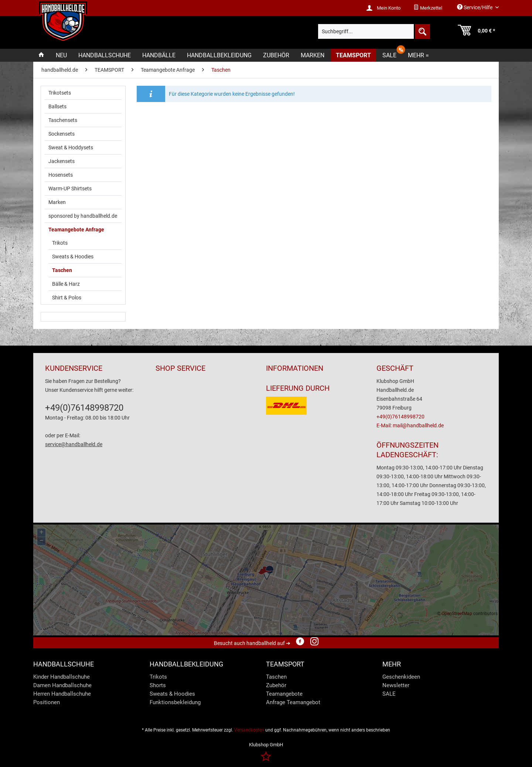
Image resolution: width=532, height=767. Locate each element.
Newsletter (396, 685)
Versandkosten (249, 730)
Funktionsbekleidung (175, 702)
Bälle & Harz (66, 284)
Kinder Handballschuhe (62, 677)
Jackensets (62, 161)
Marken (57, 202)
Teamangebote (284, 694)
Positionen (47, 702)
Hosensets (61, 175)
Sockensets (62, 134)
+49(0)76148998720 (84, 408)
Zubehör (276, 685)
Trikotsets (60, 93)
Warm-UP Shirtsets (70, 189)
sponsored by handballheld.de (83, 216)
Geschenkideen (401, 677)
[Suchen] (422, 31)
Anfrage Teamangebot (293, 702)
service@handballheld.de (74, 444)
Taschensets (63, 120)
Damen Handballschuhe (62, 685)
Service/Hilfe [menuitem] (475, 7)
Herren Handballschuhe (62, 694)
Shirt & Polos (67, 298)
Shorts (158, 685)
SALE (389, 694)
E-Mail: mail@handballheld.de (410, 425)
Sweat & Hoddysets (71, 147)
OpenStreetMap (457, 614)
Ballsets (57, 106)
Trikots (60, 243)
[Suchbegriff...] (374, 31)
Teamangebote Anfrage (76, 230)
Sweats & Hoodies (73, 257)
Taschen (62, 270)
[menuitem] (428, 8)
